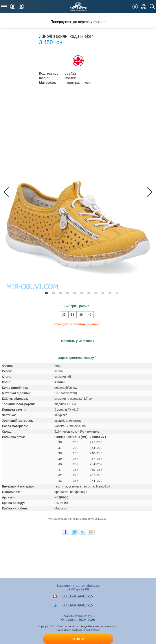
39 (80, 315)
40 (88, 315)
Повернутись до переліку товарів (78, 22)
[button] (150, 192)
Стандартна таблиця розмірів (77, 324)
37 (63, 315)
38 (71, 315)
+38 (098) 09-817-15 (73, 605)
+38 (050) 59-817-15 (73, 596)
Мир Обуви (78, 7)
